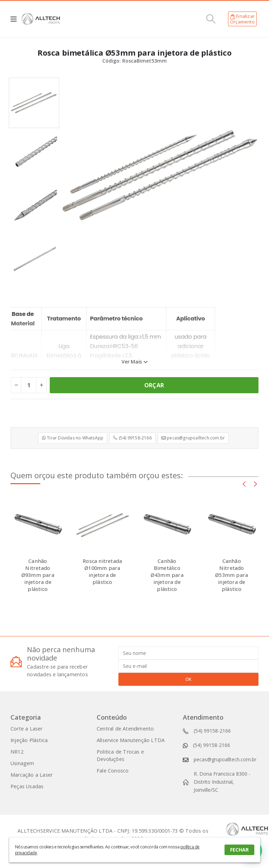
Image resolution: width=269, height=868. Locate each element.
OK (188, 679)
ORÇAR (154, 385)
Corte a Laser (27, 729)
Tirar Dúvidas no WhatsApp (73, 438)
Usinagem (22, 763)
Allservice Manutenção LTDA (131, 740)
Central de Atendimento (125, 729)
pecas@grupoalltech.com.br (193, 438)
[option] (34, 103)
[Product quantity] (29, 385)
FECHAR (239, 850)
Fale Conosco (113, 771)
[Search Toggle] (211, 19)
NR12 (17, 752)
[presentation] (244, 484)
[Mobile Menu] (16, 19)
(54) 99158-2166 (132, 438)
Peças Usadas (27, 786)
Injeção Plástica (29, 740)
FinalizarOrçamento (242, 19)
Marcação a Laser (32, 775)
